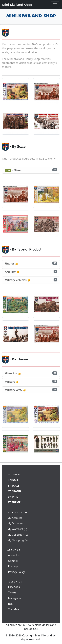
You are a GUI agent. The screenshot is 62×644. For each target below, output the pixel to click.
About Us (14, 555)
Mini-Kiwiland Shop (17, 5)
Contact (13, 561)
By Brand (14, 491)
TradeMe (14, 609)
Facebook (14, 587)
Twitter (12, 593)
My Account (15, 518)
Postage (13, 566)
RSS (10, 604)
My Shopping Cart (19, 540)
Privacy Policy (16, 572)
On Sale (13, 480)
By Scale (13, 486)
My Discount (15, 523)
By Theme (14, 502)
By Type (13, 497)
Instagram (15, 598)
